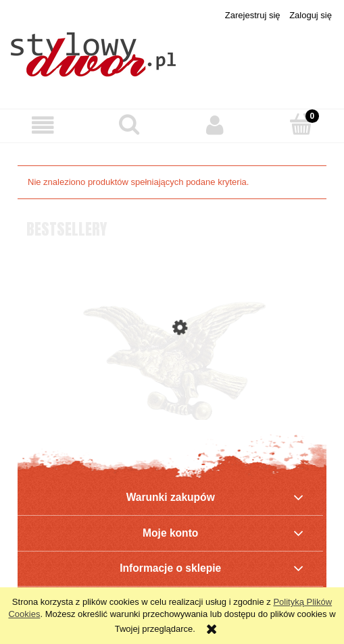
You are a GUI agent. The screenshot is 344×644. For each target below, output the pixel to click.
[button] (43, 125)
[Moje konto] (215, 125)
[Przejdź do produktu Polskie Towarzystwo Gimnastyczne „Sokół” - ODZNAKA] (172, 384)
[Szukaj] (129, 124)
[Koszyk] (301, 124)
